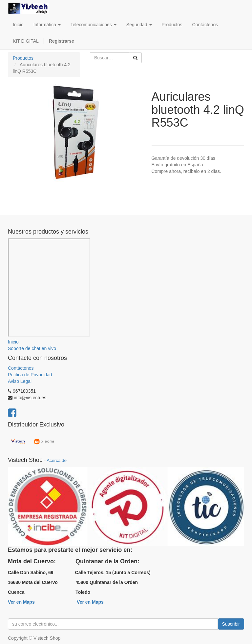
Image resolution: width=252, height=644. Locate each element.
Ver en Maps (21, 602)
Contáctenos (21, 368)
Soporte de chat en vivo (32, 348)
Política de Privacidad (30, 375)
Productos (23, 58)
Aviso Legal (20, 381)
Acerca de (57, 460)
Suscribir (231, 624)
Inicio (13, 342)
